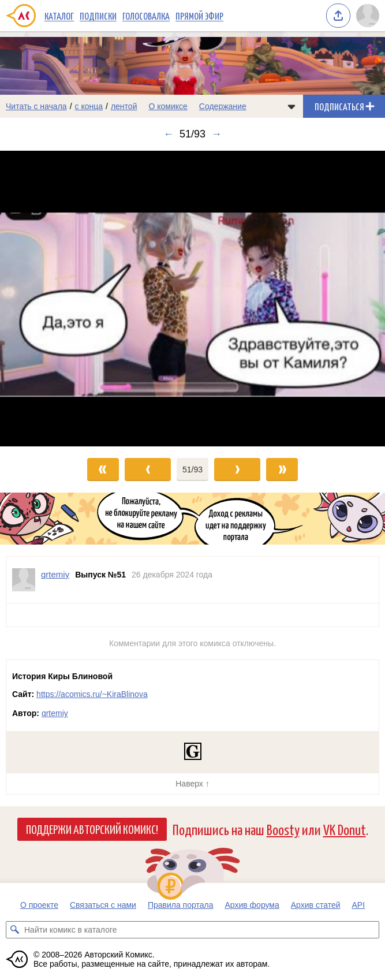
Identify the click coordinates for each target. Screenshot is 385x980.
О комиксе (168, 106)
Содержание (223, 106)
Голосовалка (146, 16)
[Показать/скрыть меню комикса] (291, 106)
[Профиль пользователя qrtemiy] (24, 580)
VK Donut (345, 829)
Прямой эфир (199, 16)
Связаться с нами (103, 905)
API (359, 905)
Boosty (283, 829)
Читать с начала (36, 106)
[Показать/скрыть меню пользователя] (368, 16)
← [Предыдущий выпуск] (169, 134)
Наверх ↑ (192, 784)
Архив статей (316, 905)
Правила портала (181, 905)
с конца (89, 106)
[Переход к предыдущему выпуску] (48, 299)
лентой (124, 106)
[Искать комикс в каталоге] (14, 930)
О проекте (39, 905)
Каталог (59, 16)
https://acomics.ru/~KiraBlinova (92, 694)
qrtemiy (55, 713)
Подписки (98, 16)
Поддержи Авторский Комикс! (92, 829)
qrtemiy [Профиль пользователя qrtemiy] (55, 574)
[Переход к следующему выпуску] (193, 299)
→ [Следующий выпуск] (216, 134)
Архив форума (252, 905)
